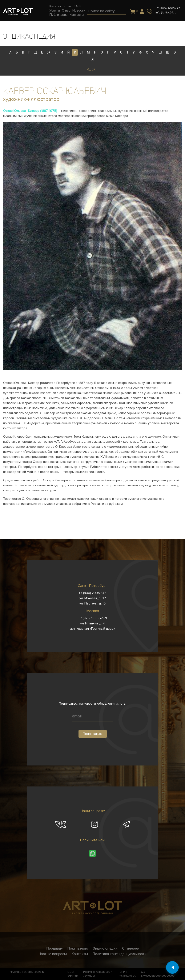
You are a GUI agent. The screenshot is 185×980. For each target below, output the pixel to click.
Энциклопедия (105, 948)
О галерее (130, 948)
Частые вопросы (53, 954)
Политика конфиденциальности (120, 954)
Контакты (80, 954)
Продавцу (55, 948)
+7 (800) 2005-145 (168, 8)
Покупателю (78, 948)
